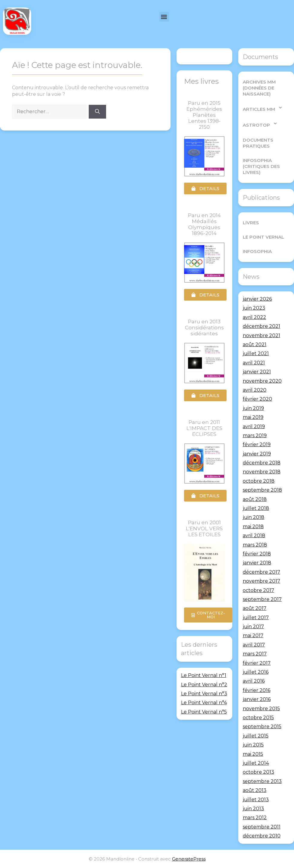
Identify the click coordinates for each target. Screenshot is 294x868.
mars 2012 (255, 818)
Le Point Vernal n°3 (204, 694)
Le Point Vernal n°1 (204, 675)
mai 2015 (253, 754)
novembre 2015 (261, 709)
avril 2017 (254, 645)
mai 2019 (253, 417)
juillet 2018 (256, 508)
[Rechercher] (97, 112)
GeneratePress (189, 859)
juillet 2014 (256, 763)
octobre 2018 (259, 481)
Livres (251, 223)
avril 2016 (254, 681)
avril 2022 (254, 317)
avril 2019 (254, 426)
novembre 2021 (261, 335)
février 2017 (257, 663)
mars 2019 (255, 435)
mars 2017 (255, 654)
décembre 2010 (262, 836)
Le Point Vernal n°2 (204, 685)
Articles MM (263, 108)
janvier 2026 (257, 299)
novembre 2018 (262, 472)
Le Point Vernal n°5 (204, 712)
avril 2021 (254, 363)
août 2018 (255, 499)
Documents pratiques (258, 143)
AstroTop (260, 124)
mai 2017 (253, 636)
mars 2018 (255, 545)
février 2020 (257, 399)
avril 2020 (255, 390)
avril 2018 (254, 536)
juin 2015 (253, 745)
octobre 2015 (258, 718)
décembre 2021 (261, 326)
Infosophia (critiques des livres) (261, 166)
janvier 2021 (257, 372)
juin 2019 (253, 408)
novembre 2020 (262, 381)
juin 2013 (253, 809)
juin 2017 (253, 627)
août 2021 (255, 344)
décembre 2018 (262, 463)
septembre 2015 (262, 727)
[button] (164, 17)
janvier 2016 (257, 699)
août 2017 (255, 608)
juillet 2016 (256, 672)
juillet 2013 (256, 799)
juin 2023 (254, 308)
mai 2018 (253, 527)
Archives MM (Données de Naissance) (259, 88)
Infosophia (257, 251)
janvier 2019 (257, 454)
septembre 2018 (262, 490)
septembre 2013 (262, 781)
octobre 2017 (258, 590)
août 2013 (255, 790)
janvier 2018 (257, 563)
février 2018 (257, 554)
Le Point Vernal (263, 237)
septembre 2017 (262, 599)
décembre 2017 (261, 572)
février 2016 (257, 690)
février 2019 (257, 444)
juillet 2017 (256, 618)
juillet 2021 (256, 353)
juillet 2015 (256, 736)
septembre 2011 (262, 827)
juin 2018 (254, 517)
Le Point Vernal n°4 (204, 703)
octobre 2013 (258, 772)
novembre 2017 (261, 581)
